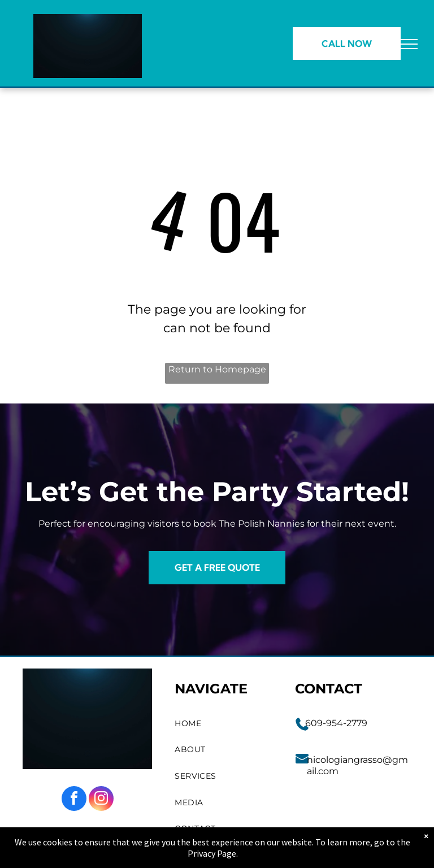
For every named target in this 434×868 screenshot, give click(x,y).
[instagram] (101, 800)
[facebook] (74, 800)
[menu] (409, 44)
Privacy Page (212, 853)
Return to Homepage (217, 369)
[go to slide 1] (88, 62)
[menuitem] (224, 724)
